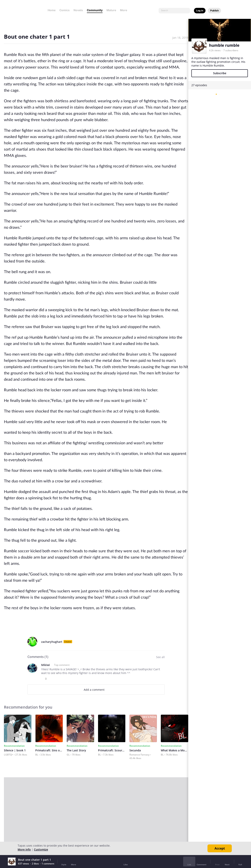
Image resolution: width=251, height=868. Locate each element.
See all (160, 657)
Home (52, 10)
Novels (78, 10)
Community (95, 10)
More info (24, 849)
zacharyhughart (52, 642)
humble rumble (224, 45)
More (125, 10)
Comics (65, 10)
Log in (200, 11)
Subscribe (220, 73)
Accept (220, 848)
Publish (214, 11)
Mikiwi (45, 665)
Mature (111, 10)
